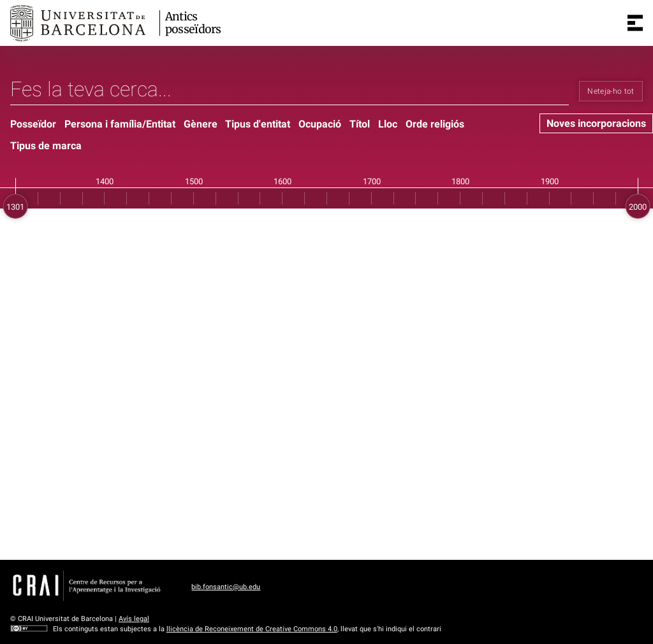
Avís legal (134, 619)
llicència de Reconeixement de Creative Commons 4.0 (252, 629)
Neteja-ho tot (611, 91)
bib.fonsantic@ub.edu (226, 587)
